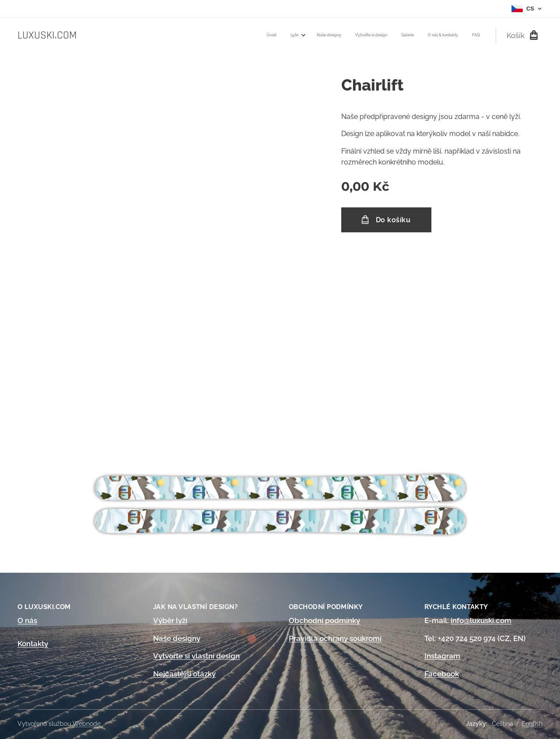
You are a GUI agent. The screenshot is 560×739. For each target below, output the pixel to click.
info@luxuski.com (481, 620)
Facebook (442, 674)
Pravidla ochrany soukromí (335, 638)
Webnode (87, 724)
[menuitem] (394, 35)
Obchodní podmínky (324, 620)
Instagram (442, 656)
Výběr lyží (170, 620)
